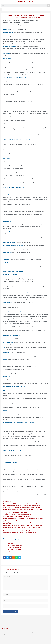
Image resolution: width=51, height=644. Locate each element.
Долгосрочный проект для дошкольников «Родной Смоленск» (22, 507)
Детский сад (11, 542)
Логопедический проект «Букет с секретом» (17, 516)
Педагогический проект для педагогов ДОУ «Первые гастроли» (22, 525)
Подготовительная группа (14, 549)
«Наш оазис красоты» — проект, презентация (17, 515)
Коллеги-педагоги (26, 1)
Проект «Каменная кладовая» (12, 529)
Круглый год (11, 544)
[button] (1, 9)
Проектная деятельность (14, 547)
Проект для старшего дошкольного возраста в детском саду (22, 527)
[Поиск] (49, 5)
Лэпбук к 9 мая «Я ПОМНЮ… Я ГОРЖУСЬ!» (16, 513)
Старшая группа (12, 551)
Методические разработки (15, 545)
